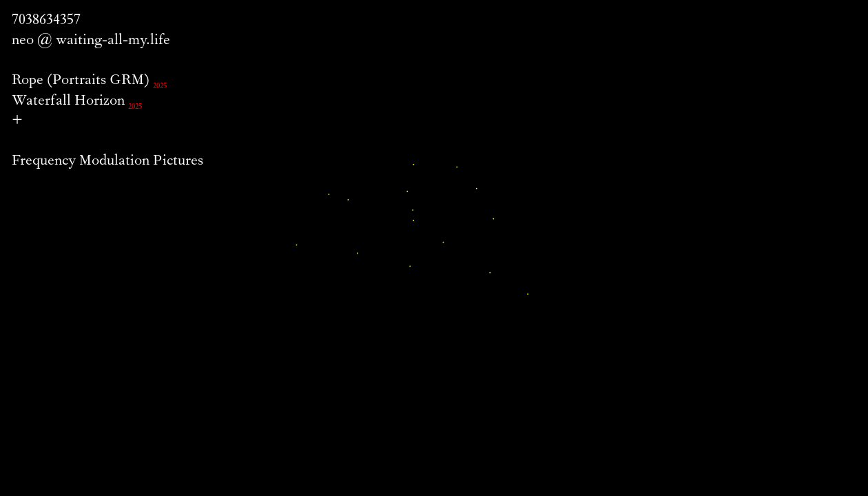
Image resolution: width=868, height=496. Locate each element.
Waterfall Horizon (68, 102)
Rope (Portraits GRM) (81, 81)
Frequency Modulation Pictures (107, 162)
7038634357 (46, 21)
